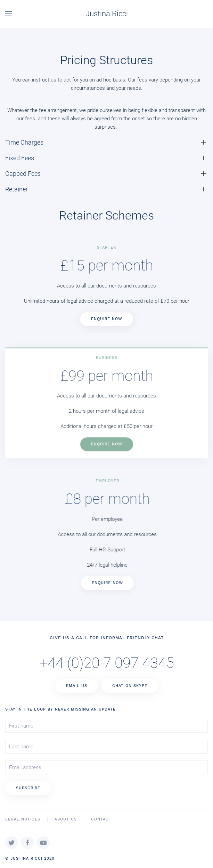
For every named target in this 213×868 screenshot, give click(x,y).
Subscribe (28, 788)
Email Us (77, 686)
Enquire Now (107, 319)
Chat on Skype (130, 686)
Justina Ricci (107, 14)
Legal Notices (23, 819)
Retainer (17, 189)
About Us (66, 819)
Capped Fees (23, 174)
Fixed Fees (20, 158)
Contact (101, 819)
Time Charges (24, 142)
